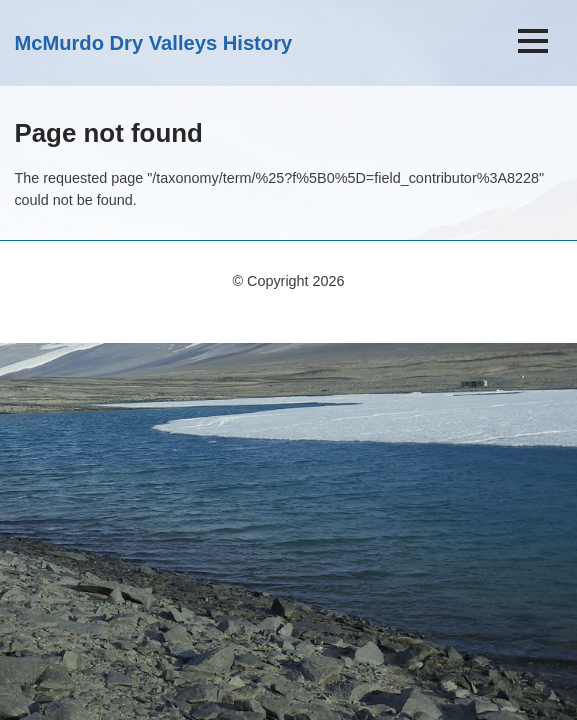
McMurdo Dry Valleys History (153, 43)
